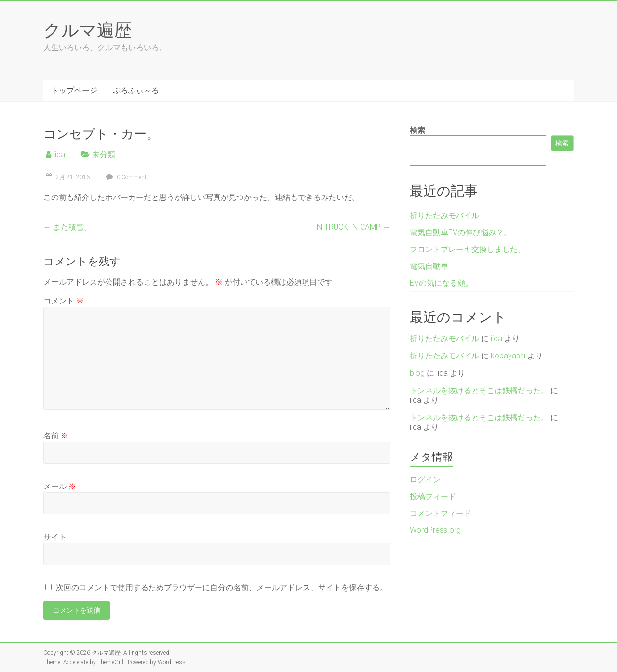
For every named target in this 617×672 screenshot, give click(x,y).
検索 (417, 130)
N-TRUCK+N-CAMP (354, 227)
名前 (56, 436)
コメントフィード (441, 513)
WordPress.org (435, 530)
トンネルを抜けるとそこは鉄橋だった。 (479, 390)
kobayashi (508, 356)
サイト (55, 537)
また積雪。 (67, 227)
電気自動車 (429, 266)
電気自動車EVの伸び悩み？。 (461, 232)
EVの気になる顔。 (441, 283)
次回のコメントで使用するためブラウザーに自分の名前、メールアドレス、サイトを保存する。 (222, 587)
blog (417, 373)
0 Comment (125, 177)
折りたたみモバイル (444, 216)
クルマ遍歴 (87, 29)
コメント (64, 301)
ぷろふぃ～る (136, 90)
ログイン (425, 480)
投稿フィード (433, 496)
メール (60, 486)
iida (59, 154)
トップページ (74, 90)
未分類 (104, 154)
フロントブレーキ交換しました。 (468, 249)
